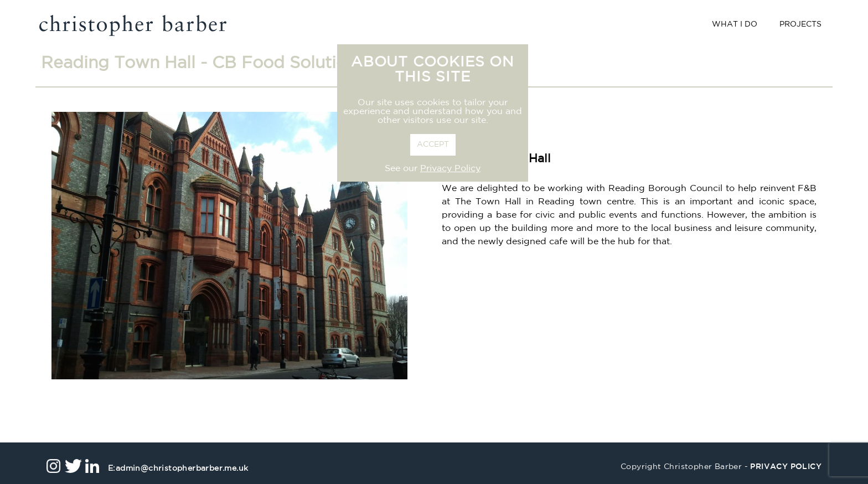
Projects (800, 25)
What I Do (735, 25)
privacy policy (786, 467)
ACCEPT (433, 145)
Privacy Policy (450, 169)
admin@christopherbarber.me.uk (178, 469)
